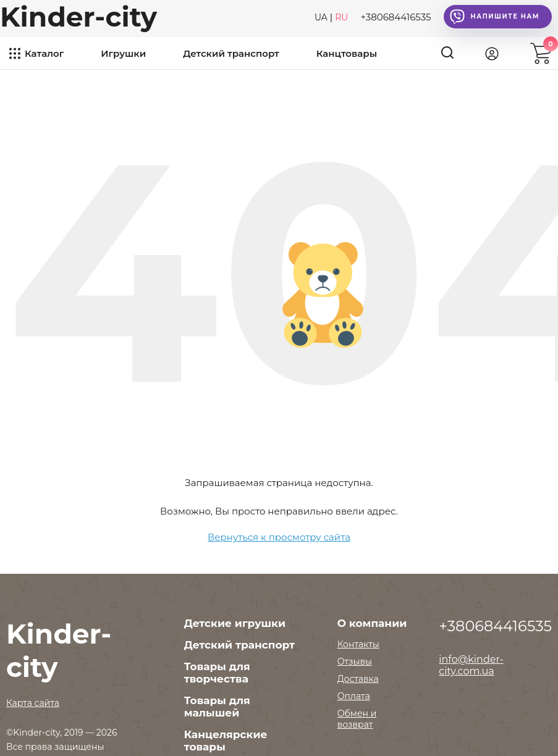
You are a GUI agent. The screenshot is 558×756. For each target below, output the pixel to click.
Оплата (354, 696)
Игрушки (123, 53)
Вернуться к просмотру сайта (279, 537)
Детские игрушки (235, 623)
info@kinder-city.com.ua (471, 665)
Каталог (44, 53)
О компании (372, 623)
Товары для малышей (217, 707)
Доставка (358, 679)
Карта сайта (33, 703)
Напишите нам (495, 17)
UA (321, 17)
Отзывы (355, 661)
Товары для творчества (217, 673)
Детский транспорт (231, 53)
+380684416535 (395, 17)
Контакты (358, 644)
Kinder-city (78, 17)
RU (341, 17)
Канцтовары (347, 53)
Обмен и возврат (357, 719)
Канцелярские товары (226, 741)
